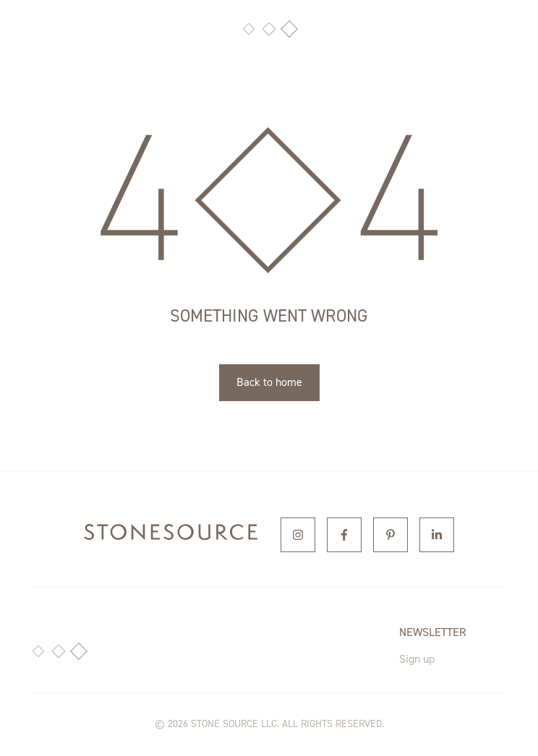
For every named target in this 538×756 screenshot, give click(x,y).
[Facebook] (344, 535)
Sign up (417, 659)
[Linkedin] (437, 535)
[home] (171, 535)
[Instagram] (298, 535)
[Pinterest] (390, 535)
